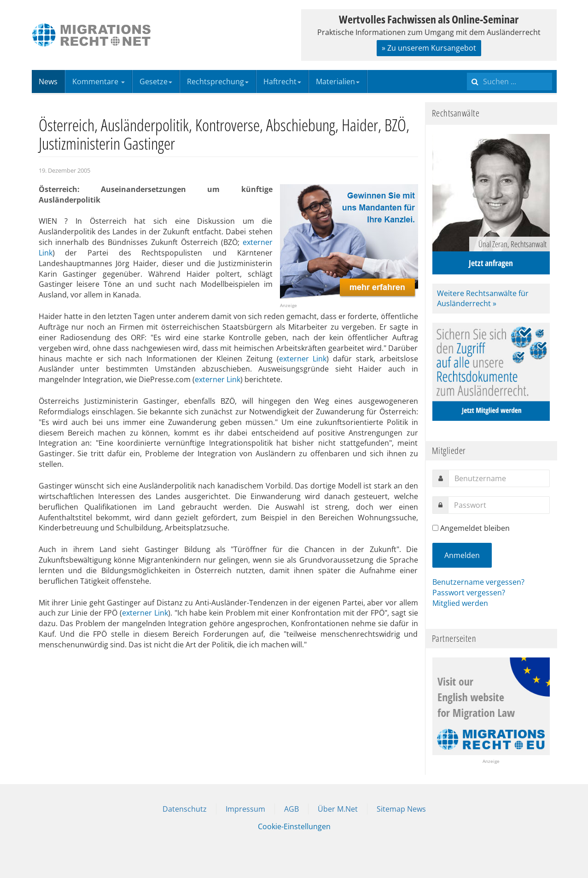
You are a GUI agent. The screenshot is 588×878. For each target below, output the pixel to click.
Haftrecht (282, 81)
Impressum (245, 809)
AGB (291, 809)
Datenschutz (185, 809)
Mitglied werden (460, 603)
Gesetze (156, 81)
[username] (499, 478)
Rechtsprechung (218, 81)
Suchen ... (467, 70)
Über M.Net (338, 809)
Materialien (338, 81)
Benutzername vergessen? (478, 582)
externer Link (303, 359)
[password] (499, 505)
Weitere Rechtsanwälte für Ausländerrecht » (483, 299)
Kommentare (99, 81)
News (48, 81)
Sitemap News (401, 809)
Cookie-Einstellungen (294, 826)
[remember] (435, 528)
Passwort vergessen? (469, 593)
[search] (509, 81)
